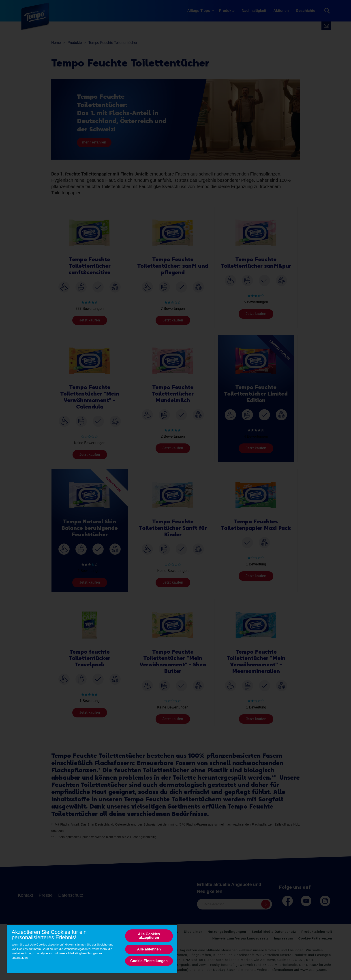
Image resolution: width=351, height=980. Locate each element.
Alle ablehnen (149, 949)
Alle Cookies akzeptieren (149, 936)
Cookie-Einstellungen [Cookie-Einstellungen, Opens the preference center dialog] (149, 961)
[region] (92, 949)
